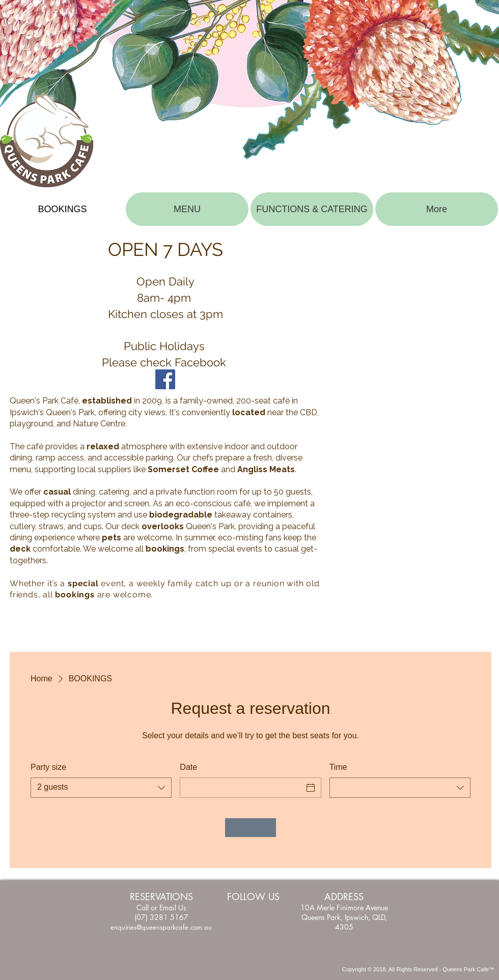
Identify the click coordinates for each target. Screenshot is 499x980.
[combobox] (101, 788)
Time (338, 767)
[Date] (241, 788)
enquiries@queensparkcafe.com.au (161, 927)
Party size (48, 767)
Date (188, 767)
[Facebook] (165, 379)
